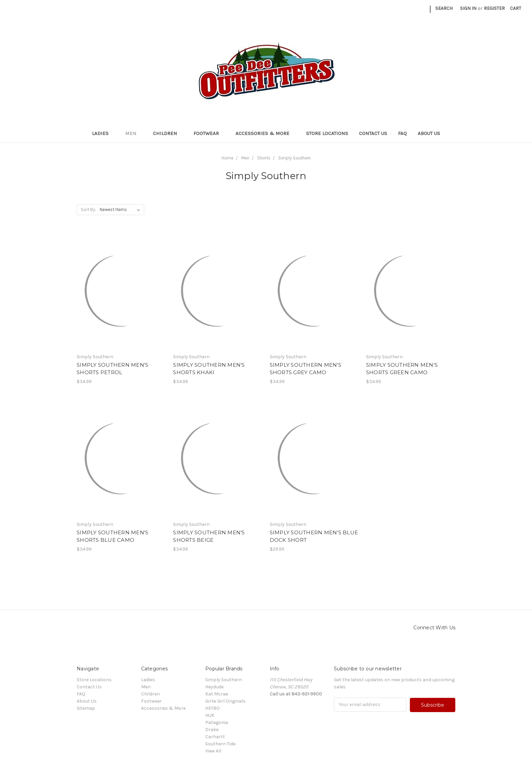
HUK (210, 715)
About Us (429, 133)
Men (134, 133)
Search (444, 8)
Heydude (214, 687)
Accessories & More (265, 133)
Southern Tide (220, 744)
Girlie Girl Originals (225, 701)
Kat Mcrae (217, 694)
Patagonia (217, 722)
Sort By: (88, 209)
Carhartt (215, 737)
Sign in (468, 8)
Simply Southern (224, 680)
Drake (212, 730)
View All (213, 751)
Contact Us (373, 133)
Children (168, 133)
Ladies (103, 133)
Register (494, 8)
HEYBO (213, 708)
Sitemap (86, 708)
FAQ (402, 133)
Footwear (209, 133)
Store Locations (327, 133)
